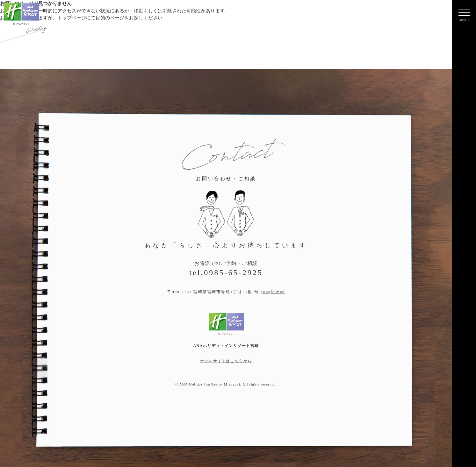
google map (273, 292)
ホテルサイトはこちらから (226, 361)
